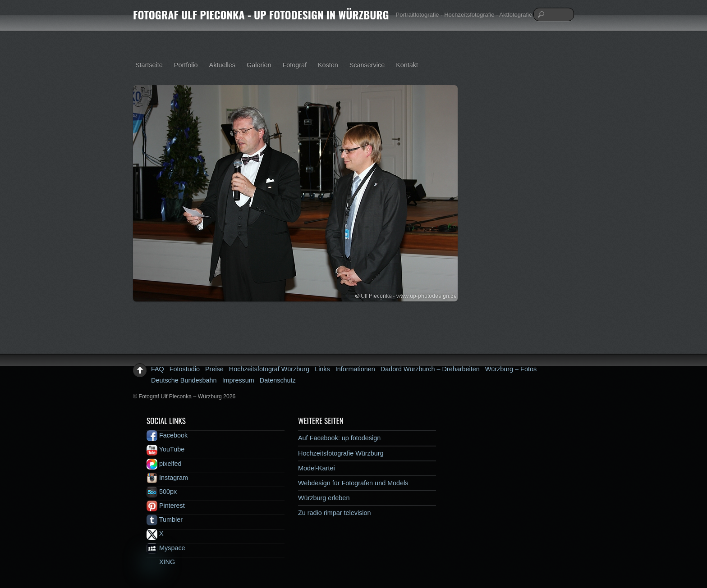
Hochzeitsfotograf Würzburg (269, 369)
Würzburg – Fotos (511, 369)
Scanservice (367, 65)
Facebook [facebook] (167, 435)
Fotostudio (185, 369)
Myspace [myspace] (166, 548)
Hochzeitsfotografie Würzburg (341, 453)
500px (162, 492)
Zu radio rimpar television (335, 513)
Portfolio (186, 65)
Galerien (259, 65)
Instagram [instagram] (167, 478)
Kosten (328, 65)
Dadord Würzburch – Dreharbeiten (430, 369)
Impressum (238, 380)
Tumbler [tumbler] (165, 520)
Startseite (149, 65)
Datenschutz (278, 380)
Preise (214, 369)
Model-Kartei (317, 468)
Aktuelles (222, 65)
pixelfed (164, 464)
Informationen (355, 369)
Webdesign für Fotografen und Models (353, 483)
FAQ (158, 369)
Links (322, 369)
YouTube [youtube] (165, 449)
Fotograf (294, 65)
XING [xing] (161, 562)
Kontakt (407, 65)
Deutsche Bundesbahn (184, 380)
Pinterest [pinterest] (166, 506)
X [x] (155, 533)
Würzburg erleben (324, 498)
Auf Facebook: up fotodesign (339, 438)
